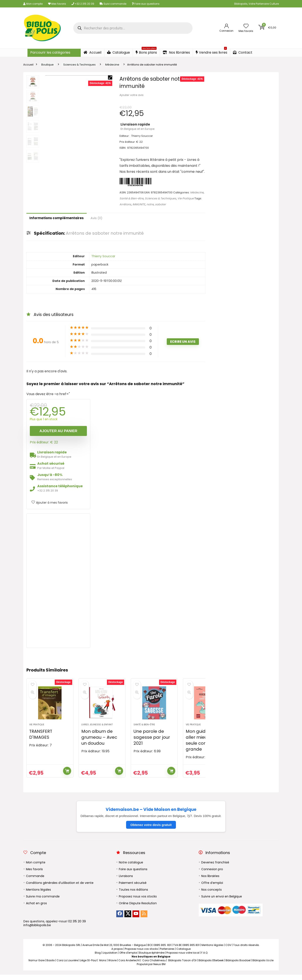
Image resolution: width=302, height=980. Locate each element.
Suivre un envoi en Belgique (222, 902)
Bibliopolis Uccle (263, 966)
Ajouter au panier (58, 431)
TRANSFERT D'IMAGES (41, 740)
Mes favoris (57, 4)
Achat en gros (36, 909)
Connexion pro (212, 874)
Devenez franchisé (215, 868)
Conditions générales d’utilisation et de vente (60, 888)
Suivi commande (113, 4)
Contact (243, 52)
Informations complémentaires (57, 218)
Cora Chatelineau (154, 966)
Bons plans (146, 52)
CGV (228, 950)
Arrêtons (125, 204)
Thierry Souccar (103, 256)
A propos (117, 954)
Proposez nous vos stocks (138, 902)
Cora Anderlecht (129, 966)
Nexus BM (159, 969)
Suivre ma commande (43, 902)
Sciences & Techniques (79, 65)
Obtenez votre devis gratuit (151, 830)
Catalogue (119, 52)
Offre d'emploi (128, 958)
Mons (103, 966)
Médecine (112, 65)
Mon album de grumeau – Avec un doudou (99, 743)
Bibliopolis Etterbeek (211, 966)
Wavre (112, 966)
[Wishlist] (246, 26)
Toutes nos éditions (133, 895)
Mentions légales (38, 895)
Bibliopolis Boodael (238, 966)
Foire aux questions (146, 4)
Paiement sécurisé (133, 888)
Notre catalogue (131, 868)
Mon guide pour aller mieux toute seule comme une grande (205, 746)
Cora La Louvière (67, 966)
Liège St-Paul (88, 966)
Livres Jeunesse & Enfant (97, 730)
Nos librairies (176, 52)
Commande (35, 881)
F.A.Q (204, 958)
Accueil (92, 52)
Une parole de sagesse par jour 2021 (152, 743)
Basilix (51, 966)
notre (150, 204)
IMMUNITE (139, 204)
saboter (160, 204)
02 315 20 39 (77, 927)
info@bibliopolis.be (37, 930)
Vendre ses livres (211, 52)
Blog (98, 958)
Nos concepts (211, 895)
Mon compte (33, 4)
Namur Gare (37, 966)
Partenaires (167, 954)
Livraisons (126, 881)
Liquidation (110, 958)
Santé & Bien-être (132, 198)
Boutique (47, 65)
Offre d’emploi (212, 888)
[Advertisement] (58, 581)
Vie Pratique (186, 198)
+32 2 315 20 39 (83, 4)
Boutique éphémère (152, 958)
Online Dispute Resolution (138, 909)
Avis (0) (96, 218)
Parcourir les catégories (50, 52)
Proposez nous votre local (183, 958)
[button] (110, 77)
